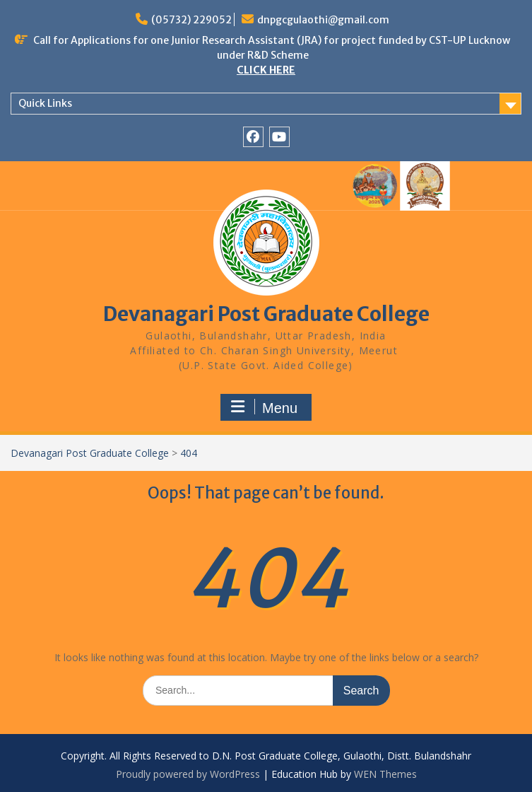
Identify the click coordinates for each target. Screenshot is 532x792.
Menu (264, 407)
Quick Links (45, 103)
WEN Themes (385, 774)
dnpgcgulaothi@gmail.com (323, 20)
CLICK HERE (266, 70)
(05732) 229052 (191, 20)
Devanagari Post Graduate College (266, 314)
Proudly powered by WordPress (188, 774)
